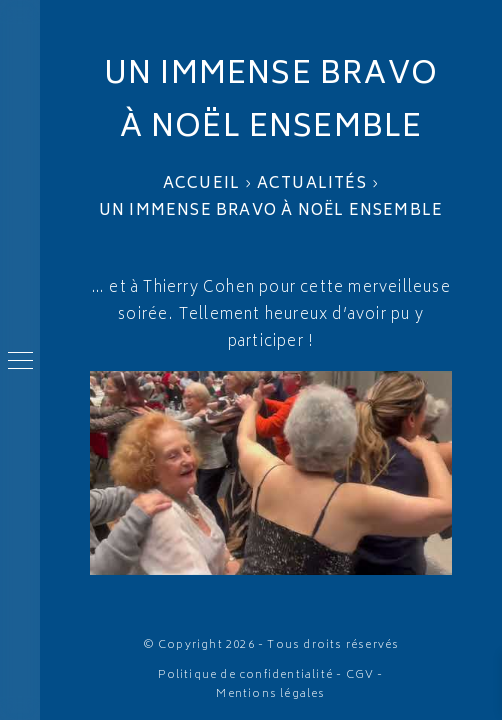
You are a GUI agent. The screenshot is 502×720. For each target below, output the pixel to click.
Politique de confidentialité (245, 675)
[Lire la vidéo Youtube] (271, 473)
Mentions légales (270, 694)
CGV (360, 675)
